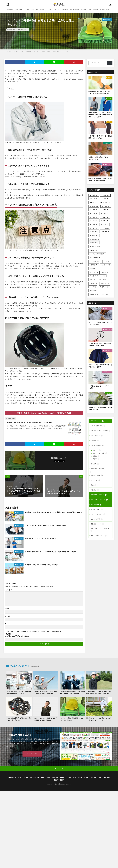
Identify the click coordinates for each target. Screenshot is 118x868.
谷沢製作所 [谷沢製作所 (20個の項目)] (95, 291)
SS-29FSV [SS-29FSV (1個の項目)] (94, 206)
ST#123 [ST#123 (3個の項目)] (104, 213)
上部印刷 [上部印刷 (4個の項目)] (94, 265)
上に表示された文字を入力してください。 (17, 636)
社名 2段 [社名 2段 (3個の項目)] (102, 279)
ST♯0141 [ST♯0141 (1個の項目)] (94, 232)
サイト (7, 624)
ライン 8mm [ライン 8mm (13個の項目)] (95, 257)
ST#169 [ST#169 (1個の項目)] (93, 224)
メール (8, 616)
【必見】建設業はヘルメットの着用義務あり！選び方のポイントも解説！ (72, 692)
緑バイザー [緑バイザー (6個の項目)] (105, 283)
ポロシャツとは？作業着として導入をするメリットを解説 (100, 366)
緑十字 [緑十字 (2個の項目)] (93, 287)
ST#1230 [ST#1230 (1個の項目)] (94, 217)
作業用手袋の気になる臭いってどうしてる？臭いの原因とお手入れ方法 (100, 92)
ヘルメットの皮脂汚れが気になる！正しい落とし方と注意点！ (19, 719)
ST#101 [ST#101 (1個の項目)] (105, 210)
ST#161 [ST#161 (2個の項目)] (93, 221)
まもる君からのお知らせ (99, 500)
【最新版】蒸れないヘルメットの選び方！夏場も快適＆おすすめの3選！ (45, 692)
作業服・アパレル (45, 9)
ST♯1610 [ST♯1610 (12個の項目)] (94, 239)
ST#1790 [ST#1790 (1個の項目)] (94, 228)
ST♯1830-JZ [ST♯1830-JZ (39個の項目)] (95, 246)
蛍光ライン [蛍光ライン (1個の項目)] (104, 287)
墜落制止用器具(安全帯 (98, 469)
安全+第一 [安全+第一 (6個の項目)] (94, 272)
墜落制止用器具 (105, 9)
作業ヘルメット (20, 9)
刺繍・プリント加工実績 (61, 9)
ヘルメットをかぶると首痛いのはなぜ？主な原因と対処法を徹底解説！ (46, 719)
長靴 (90, 9)
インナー (110, 99)
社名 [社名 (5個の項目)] (92, 279)
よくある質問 (96, 505)
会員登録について (97, 524)
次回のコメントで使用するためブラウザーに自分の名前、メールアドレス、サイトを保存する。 (34, 631)
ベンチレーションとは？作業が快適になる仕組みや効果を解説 (100, 345)
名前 (7, 608)
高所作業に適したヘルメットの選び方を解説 (41, 565)
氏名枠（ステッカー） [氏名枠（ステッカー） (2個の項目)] (97, 276)
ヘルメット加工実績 (32, 9)
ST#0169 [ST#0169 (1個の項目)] (106, 206)
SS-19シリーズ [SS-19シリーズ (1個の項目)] (105, 202)
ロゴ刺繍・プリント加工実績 (101, 431)
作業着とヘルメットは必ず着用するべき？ (41, 538)
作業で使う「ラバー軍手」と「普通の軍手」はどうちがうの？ (100, 137)
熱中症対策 (10, 9)
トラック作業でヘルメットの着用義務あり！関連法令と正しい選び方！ (51, 552)
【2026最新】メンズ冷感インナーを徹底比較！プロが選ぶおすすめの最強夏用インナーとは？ (100, 115)
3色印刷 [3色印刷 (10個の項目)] (94, 199)
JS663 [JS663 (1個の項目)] (93, 202)
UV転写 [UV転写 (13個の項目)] (94, 250)
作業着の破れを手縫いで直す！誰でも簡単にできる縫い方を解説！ (100, 179)
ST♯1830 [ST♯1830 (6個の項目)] (94, 243)
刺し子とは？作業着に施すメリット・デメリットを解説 (100, 323)
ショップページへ (32, 754)
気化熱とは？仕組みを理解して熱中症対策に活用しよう (100, 408)
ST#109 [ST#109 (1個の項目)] (93, 213)
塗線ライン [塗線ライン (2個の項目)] (94, 268)
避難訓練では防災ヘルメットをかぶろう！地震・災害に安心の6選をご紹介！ (54, 512)
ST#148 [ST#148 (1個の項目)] (105, 217)
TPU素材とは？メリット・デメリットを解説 (100, 387)
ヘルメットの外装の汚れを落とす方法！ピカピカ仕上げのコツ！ (52, 51)
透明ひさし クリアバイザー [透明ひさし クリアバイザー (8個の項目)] (99, 294)
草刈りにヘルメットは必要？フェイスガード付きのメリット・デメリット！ (99, 719)
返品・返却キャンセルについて (100, 530)
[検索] (110, 63)
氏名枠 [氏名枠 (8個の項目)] (105, 272)
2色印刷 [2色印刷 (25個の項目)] (105, 195)
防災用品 (84, 9)
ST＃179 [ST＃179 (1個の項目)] (104, 224)
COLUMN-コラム (18, 51)
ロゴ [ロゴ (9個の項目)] (108, 261)
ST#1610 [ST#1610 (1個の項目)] (105, 221)
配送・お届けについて (99, 536)
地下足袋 (95, 464)
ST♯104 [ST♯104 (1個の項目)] (106, 232)
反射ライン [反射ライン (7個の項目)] (106, 265)
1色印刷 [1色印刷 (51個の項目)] (94, 195)
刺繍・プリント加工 (100, 453)
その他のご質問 (97, 519)
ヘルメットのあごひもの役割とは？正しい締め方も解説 (46, 525)
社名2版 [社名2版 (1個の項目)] (93, 283)
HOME (10, 51)
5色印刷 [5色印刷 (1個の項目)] (105, 199)
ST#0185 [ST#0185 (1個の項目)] (94, 210)
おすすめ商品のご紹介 (99, 495)
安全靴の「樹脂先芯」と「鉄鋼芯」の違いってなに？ (100, 158)
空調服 (96, 456)
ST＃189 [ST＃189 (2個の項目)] (105, 228)
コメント (8, 590)
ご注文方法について (98, 514)
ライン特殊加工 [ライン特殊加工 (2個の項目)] (96, 261)
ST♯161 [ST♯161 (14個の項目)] (94, 235)
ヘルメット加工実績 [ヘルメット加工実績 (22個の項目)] (97, 254)
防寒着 (96, 459)
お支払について (97, 509)
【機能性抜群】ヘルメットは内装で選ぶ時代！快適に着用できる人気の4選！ (99, 692)
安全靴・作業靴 (74, 9)
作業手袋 (96, 9)
